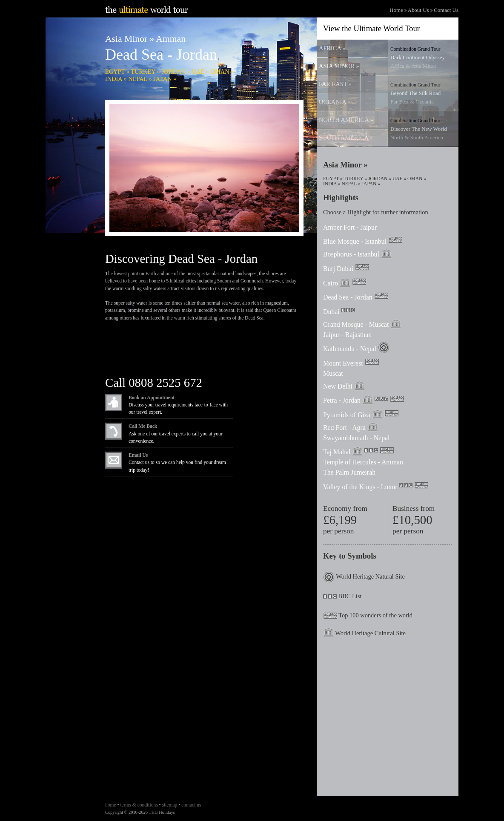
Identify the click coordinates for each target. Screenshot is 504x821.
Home (396, 10)
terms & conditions (139, 805)
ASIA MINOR (339, 66)
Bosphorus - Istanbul (351, 254)
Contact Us (446, 10)
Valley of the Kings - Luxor (360, 487)
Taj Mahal (337, 452)
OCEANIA (335, 102)
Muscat (333, 373)
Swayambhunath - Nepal (356, 438)
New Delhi (338, 386)
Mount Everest (343, 363)
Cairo (331, 283)
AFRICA (332, 48)
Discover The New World (419, 129)
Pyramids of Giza (347, 415)
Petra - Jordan (342, 400)
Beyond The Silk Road (415, 94)
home (111, 805)
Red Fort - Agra (344, 428)
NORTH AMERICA (346, 120)
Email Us (138, 455)
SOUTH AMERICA (346, 138)
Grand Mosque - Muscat (356, 324)
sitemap (169, 805)
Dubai (331, 312)
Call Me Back (143, 426)
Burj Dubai (338, 269)
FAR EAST (335, 84)
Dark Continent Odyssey (418, 58)
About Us (418, 10)
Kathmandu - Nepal (350, 349)
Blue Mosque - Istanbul (355, 241)
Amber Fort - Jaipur (350, 227)
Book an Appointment (152, 398)
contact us (191, 805)
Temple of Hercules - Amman (363, 462)
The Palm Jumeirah (349, 472)
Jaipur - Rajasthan (347, 335)
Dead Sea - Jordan (348, 297)
